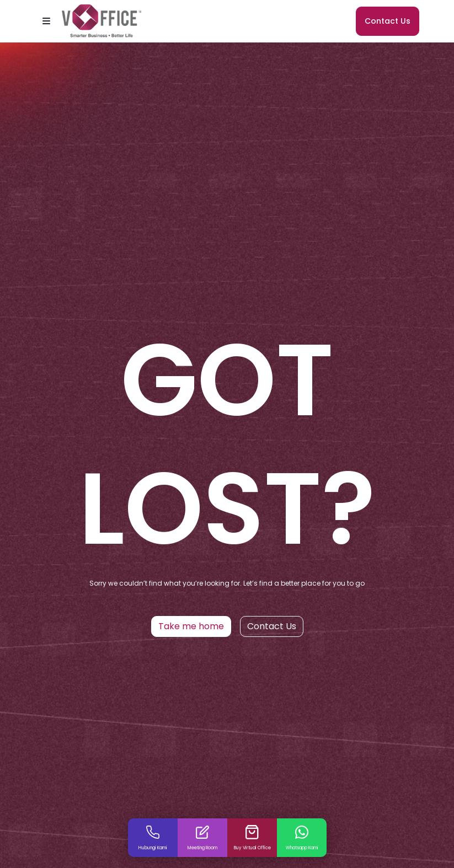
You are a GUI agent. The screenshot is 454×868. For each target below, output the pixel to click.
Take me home (191, 626)
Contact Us (388, 21)
